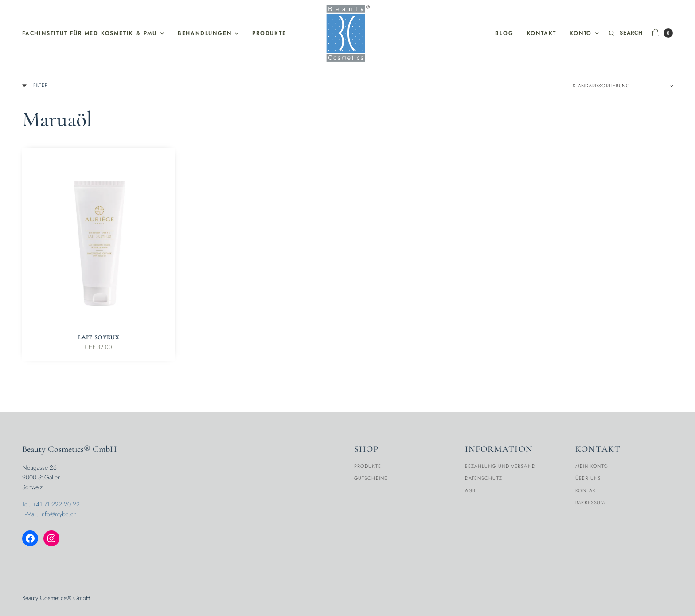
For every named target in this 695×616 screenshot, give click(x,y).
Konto (581, 33)
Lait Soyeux (99, 337)
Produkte (269, 33)
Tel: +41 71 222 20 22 (51, 504)
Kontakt (542, 33)
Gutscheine (371, 478)
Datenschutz (484, 478)
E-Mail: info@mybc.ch (49, 514)
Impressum (590, 502)
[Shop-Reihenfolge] (623, 86)
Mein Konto (592, 466)
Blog (504, 33)
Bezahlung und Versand (500, 466)
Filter (35, 85)
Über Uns (588, 478)
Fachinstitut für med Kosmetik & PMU (90, 33)
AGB (470, 490)
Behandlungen (205, 33)
